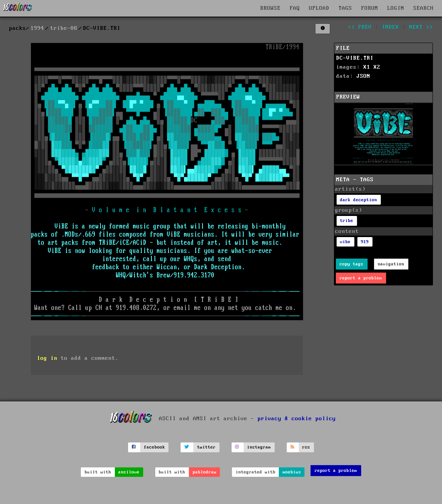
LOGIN (396, 8)
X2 (377, 67)
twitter (206, 447)
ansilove (129, 472)
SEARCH (423, 8)
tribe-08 (64, 28)
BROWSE (270, 8)
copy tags (352, 264)
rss (306, 447)
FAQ (295, 8)
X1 (367, 67)
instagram (259, 447)
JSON (363, 76)
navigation (391, 264)
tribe (347, 221)
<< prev (360, 27)
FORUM (370, 8)
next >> (421, 27)
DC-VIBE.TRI (355, 58)
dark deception (359, 200)
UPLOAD (319, 8)
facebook (155, 447)
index (390, 27)
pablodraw (205, 472)
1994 (37, 28)
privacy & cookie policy (297, 418)
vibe (345, 242)
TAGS (345, 8)
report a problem (361, 278)
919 (365, 242)
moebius (292, 472)
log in (47, 358)
